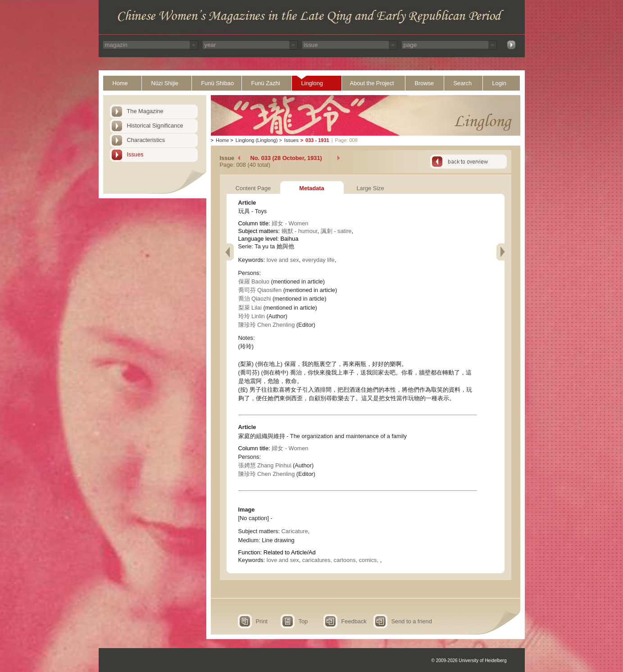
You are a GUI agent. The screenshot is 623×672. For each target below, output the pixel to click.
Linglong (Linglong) (257, 140)
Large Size (370, 188)
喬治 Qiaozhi (255, 299)
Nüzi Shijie (165, 83)
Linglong (312, 83)
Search (463, 83)
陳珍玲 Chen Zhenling (267, 325)
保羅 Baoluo (254, 281)
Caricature (295, 531)
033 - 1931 (317, 140)
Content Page (253, 188)
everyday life (318, 260)
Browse (425, 83)
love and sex (283, 260)
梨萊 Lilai (250, 308)
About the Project (372, 83)
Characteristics (146, 140)
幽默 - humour (300, 231)
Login (499, 83)
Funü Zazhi (266, 83)
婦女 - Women (290, 223)
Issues (135, 154)
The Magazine (145, 111)
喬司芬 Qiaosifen (260, 290)
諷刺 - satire (336, 231)
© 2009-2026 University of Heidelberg (469, 661)
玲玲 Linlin (252, 316)
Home (120, 83)
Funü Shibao (218, 83)
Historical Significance (155, 126)
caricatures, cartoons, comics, (341, 560)
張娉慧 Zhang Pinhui (265, 465)
